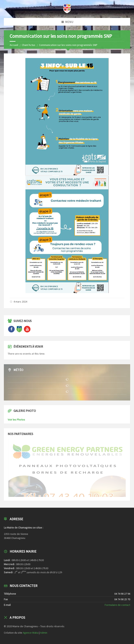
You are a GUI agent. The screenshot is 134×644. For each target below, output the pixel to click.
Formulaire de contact (117, 605)
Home (13, 45)
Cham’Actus (29, 45)
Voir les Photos (16, 420)
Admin (44, 633)
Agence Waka (31, 633)
